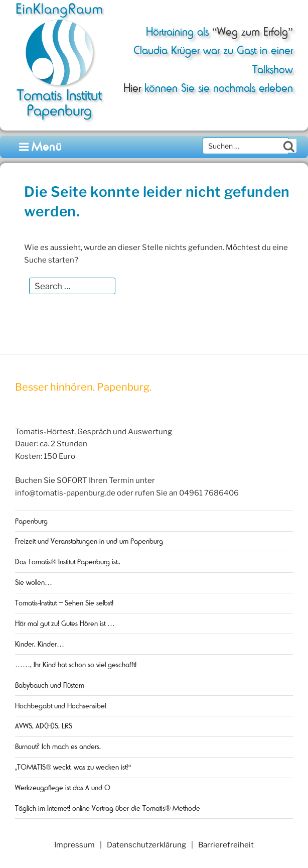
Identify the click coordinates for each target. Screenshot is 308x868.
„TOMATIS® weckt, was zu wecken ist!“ (73, 767)
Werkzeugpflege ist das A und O (63, 788)
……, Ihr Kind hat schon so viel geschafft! (76, 665)
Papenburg (31, 521)
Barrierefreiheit (226, 845)
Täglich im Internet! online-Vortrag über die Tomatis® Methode (108, 808)
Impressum (74, 845)
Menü (41, 147)
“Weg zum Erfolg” (251, 32)
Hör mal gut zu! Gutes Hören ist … (65, 624)
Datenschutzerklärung (146, 845)
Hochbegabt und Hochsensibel (60, 706)
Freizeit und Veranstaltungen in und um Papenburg (89, 541)
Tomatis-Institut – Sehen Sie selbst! (64, 603)
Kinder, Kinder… (40, 644)
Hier (132, 88)
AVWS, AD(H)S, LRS (44, 726)
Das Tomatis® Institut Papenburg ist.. (68, 562)
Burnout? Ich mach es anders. (58, 747)
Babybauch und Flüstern (50, 685)
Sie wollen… (34, 582)
